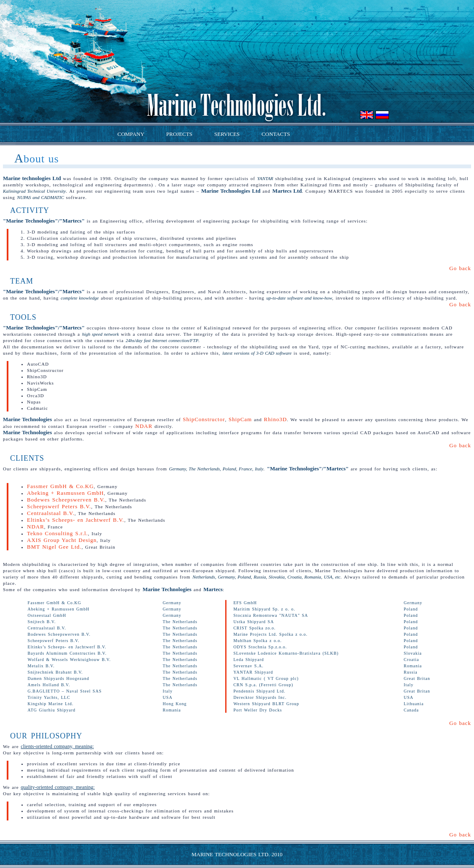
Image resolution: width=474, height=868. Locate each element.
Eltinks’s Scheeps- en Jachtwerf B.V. (76, 520)
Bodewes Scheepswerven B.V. (66, 500)
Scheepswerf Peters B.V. (59, 506)
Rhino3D (276, 419)
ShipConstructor (204, 419)
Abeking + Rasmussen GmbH (65, 493)
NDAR (144, 426)
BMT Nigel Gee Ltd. (54, 547)
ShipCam (240, 419)
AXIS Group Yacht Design (62, 540)
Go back (460, 268)
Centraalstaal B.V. (51, 513)
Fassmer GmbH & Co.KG (60, 486)
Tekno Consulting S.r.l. (57, 533)
